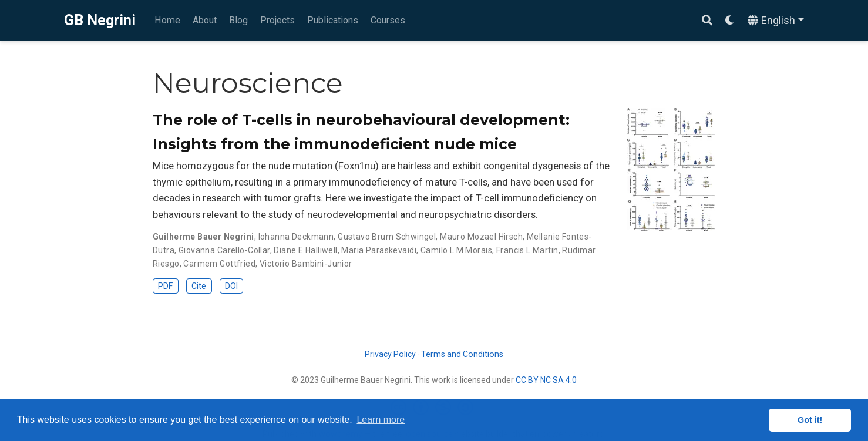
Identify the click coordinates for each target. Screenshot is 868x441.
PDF (165, 286)
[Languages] (776, 21)
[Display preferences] (730, 21)
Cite (199, 286)
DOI (231, 286)
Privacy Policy (390, 354)
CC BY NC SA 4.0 (546, 380)
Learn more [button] (381, 420)
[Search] (707, 21)
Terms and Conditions (462, 354)
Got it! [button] (810, 420)
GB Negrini (100, 20)
